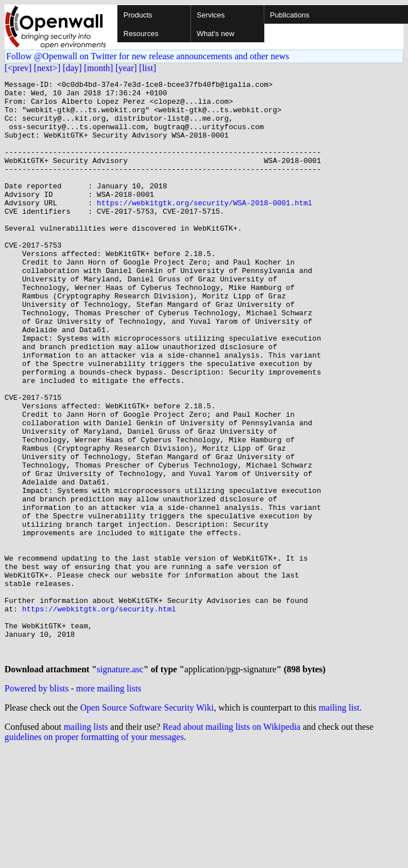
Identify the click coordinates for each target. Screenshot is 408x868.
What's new (216, 34)
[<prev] (18, 68)
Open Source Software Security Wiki (147, 824)
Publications (290, 15)
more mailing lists (109, 805)
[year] (126, 68)
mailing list (339, 824)
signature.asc (120, 786)
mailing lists (86, 843)
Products (138, 15)
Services (211, 15)
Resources (141, 34)
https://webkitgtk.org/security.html (99, 715)
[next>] (47, 68)
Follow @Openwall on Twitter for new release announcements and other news (148, 56)
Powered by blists (37, 805)
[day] (72, 68)
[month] (99, 68)
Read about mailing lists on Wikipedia (231, 843)
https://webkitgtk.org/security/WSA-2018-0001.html (205, 228)
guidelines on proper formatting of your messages (94, 854)
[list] (148, 68)
